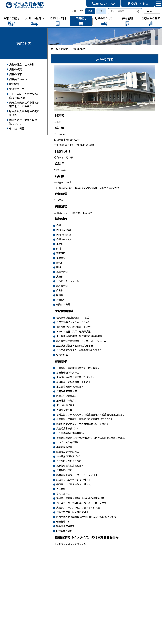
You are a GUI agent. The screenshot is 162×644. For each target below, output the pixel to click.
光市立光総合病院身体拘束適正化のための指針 (24, 104)
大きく (101, 11)
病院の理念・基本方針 (22, 64)
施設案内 (14, 84)
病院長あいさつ (18, 79)
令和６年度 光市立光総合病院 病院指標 (24, 96)
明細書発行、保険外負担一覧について (24, 122)
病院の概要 (15, 69)
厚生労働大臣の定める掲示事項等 (24, 113)
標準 (90, 11)
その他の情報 (17, 128)
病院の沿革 (15, 74)
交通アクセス (17, 89)
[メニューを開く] (158, 4)
